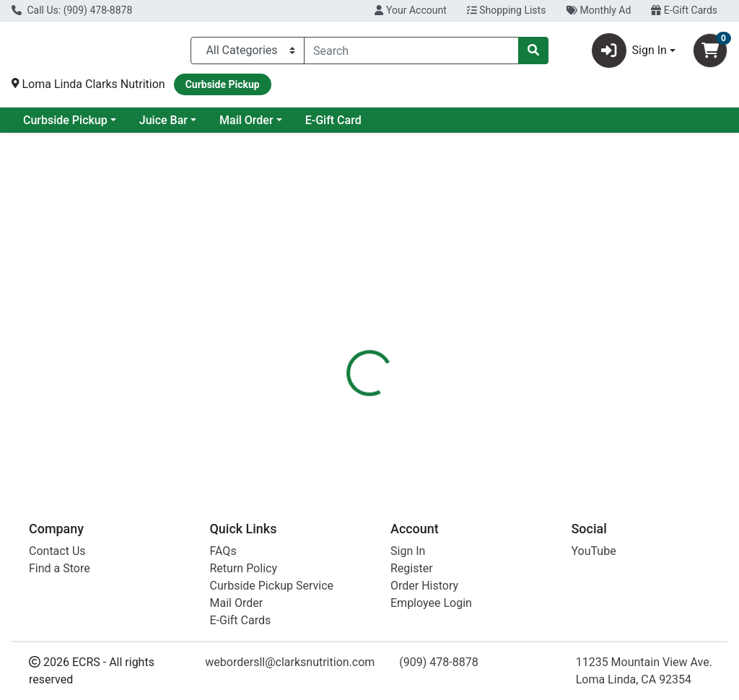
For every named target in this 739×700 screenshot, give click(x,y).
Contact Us (57, 551)
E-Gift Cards (684, 10)
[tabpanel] (524, 407)
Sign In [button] (629, 53)
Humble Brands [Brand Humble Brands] (489, 393)
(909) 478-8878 (438, 662)
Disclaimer (411, 324)
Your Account (410, 10)
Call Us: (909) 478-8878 (72, 10)
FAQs (223, 551)
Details (347, 324)
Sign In (408, 551)
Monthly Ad (598, 10)
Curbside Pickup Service (272, 586)
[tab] (347, 324)
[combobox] (411, 53)
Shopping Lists (507, 10)
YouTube (594, 551)
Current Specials (66, 126)
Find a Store (60, 568)
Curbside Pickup (182, 126)
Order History (424, 586)
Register (412, 568)
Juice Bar (280, 126)
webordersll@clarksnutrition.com (290, 662)
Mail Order (363, 126)
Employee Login (431, 603)
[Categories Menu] (248, 53)
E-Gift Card (450, 126)
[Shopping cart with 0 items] (710, 53)
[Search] (411, 53)
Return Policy (244, 568)
